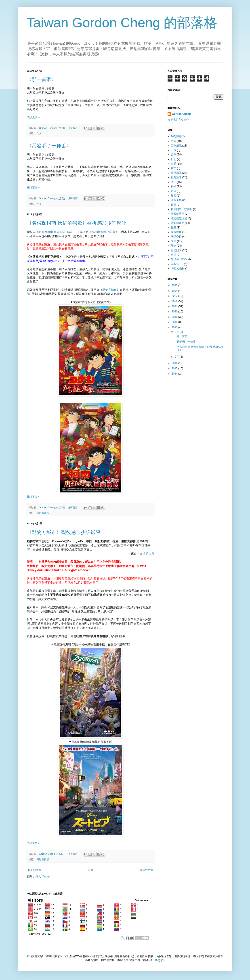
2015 (175, 369)
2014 (175, 374)
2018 (175, 322)
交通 (174, 164)
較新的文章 (35, 870)
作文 (39, 133)
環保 (174, 255)
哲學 (174, 191)
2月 (177, 357)
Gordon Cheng (181, 114)
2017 (175, 327)
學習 (174, 241)
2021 (175, 306)
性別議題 (176, 173)
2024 (175, 291)
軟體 (174, 205)
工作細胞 (176, 146)
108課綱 (176, 136)
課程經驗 (176, 232)
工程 (174, 150)
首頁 (90, 870)
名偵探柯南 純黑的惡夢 (101, 232)
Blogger (160, 960)
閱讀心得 (176, 237)
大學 (174, 141)
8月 (177, 332)
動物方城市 (110, 290)
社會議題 (176, 177)
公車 (174, 155)
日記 (174, 159)
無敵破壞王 (178, 214)
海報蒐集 (176, 200)
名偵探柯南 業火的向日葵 (55, 232)
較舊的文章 (146, 870)
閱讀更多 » (33, 117)
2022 (175, 301)
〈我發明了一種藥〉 (49, 146)
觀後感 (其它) (179, 259)
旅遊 (174, 196)
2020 (175, 312)
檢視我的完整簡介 (178, 120)
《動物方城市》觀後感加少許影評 (64, 532)
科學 (174, 186)
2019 (175, 317)
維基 (174, 228)
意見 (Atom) (43, 877)
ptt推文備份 (178, 268)
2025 (175, 285)
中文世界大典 (145, 554)
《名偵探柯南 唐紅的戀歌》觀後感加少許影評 (77, 223)
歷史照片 (176, 250)
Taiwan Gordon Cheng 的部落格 (122, 23)
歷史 (174, 246)
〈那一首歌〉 (42, 79)
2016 (175, 363)
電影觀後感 (43, 513)
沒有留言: (73, 128)
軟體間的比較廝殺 (182, 209)
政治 (174, 182)
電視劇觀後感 (179, 218)
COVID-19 (177, 264)
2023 (175, 296)
